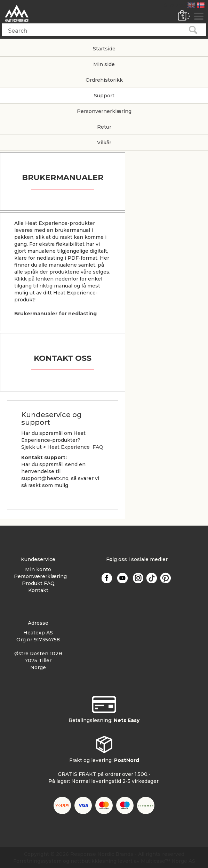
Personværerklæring (40, 576)
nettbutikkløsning (94, 861)
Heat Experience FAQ (75, 447)
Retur (104, 127)
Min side (104, 64)
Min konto (38, 569)
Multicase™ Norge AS (168, 861)
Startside (104, 49)
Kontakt (38, 590)
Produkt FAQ (38, 583)
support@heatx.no (45, 478)
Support (104, 96)
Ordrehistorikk (104, 80)
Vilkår (104, 143)
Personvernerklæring (104, 111)
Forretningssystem (37, 861)
